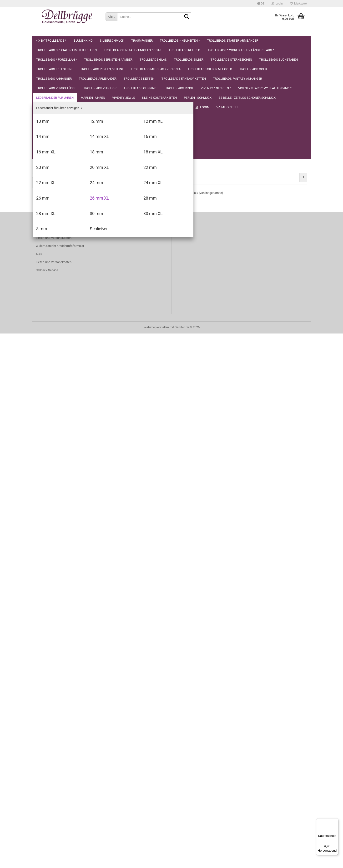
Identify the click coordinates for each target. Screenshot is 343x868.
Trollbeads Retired (48, 119)
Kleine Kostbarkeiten (50, 541)
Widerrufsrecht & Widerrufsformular (60, 780)
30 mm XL (46, 500)
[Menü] (335, 821)
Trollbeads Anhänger (50, 246)
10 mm (44, 364)
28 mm (44, 480)
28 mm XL (46, 487)
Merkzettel (299, 4)
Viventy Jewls (45, 531)
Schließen (46, 514)
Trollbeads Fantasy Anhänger (56, 284)
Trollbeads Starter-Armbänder (56, 91)
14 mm (44, 385)
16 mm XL (46, 405)
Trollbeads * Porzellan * (52, 142)
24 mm (44, 453)
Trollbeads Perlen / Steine (53, 208)
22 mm (44, 439)
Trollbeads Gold (47, 237)
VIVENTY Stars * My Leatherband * (59, 340)
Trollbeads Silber (47, 171)
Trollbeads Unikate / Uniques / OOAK (61, 110)
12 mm (44, 371)
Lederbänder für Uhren (51, 350)
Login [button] (277, 4)
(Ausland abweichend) (189, 110)
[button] (261, 4)
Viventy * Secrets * (49, 331)
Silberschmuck (46, 63)
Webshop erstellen (156, 862)
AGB (39, 788)
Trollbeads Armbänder (51, 255)
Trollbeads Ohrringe (49, 312)
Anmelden (65, 616)
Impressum (85, 31)
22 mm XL (46, 446)
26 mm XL (46, 473)
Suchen (63, 31)
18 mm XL (46, 419)
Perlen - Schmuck (48, 550)
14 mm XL (46, 391)
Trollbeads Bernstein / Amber (56, 152)
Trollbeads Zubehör (49, 302)
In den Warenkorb (284, 116)
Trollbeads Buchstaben (52, 189)
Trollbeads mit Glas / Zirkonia (56, 218)
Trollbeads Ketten (48, 265)
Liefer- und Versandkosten (54, 772)
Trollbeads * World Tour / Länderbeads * (62, 131)
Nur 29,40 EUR (65, 701)
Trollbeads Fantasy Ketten (54, 274)
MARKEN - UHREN (48, 522)
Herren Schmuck (47, 569)
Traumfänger (45, 72)
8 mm (43, 507)
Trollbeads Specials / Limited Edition (61, 100)
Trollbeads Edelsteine (50, 199)
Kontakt (41, 764)
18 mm (44, 412)
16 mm (44, 398)
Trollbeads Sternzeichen (52, 180)
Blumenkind (44, 53)
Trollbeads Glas (47, 161)
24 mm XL (46, 459)
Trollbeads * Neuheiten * (53, 81)
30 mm (44, 493)
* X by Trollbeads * (48, 44)
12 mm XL (46, 378)
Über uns (43, 31)
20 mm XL (46, 432)
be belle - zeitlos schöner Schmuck (59, 560)
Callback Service (47, 805)
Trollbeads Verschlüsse (52, 293)
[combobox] (139, 76)
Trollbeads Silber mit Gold (53, 227)
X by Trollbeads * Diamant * (65, 691)
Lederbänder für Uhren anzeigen (61, 357)
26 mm (44, 466)
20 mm (44, 425)
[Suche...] (111, 17)
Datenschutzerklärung (120, 31)
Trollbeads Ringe (47, 321)
